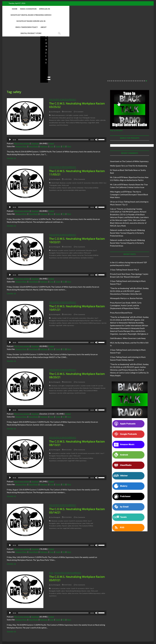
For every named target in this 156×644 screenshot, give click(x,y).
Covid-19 (80, 165)
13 (130, 63)
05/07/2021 (67, 567)
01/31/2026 (130, 58)
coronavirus (56, 435)
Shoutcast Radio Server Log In (115, 9)
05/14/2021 (67, 499)
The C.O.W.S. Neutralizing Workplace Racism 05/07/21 (77, 560)
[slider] (53, 121)
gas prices (70, 100)
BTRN (49, 40)
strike (74, 170)
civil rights (69, 97)
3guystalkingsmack (89, 54)
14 (132, 63)
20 (143, 63)
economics (55, 100)
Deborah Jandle (116, 212)
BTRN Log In (49, 9)
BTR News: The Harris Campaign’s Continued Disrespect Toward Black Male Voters (129, 176)
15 (134, 63)
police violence (78, 235)
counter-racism (78, 97)
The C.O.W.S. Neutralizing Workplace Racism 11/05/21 (77, 155)
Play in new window (22, 125)
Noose (67, 102)
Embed (51, 125)
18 (139, 63)
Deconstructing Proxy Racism (106, 628)
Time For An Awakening (138, 148)
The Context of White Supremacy (63, 81)
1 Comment (79, 93)
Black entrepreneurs (58, 97)
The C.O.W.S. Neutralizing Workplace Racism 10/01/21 (77, 290)
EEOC (101, 165)
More (69, 128)
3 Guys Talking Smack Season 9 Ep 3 (124, 251)
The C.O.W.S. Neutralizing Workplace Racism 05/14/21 (77, 493)
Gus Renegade (55, 93)
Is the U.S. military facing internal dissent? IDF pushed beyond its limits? (21, 51)
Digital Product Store (90, 15)
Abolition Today (62, 628)
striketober (80, 170)
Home (19, 9)
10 (124, 63)
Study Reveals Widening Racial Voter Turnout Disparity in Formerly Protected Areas (127, 215)
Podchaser (44, 128)
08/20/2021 (67, 364)
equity (70, 370)
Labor (59, 102)
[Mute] (96, 121)
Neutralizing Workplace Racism (79, 302)
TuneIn (58, 128)
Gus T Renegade (84, 100)
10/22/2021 (67, 229)
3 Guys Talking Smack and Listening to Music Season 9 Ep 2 (96, 48)
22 (146, 63)
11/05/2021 (67, 161)
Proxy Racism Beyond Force (121, 295)
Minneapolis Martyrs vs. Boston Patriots (132, 53)
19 (141, 63)
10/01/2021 (67, 296)
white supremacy (80, 172)
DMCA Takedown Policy (57, 15)
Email (52, 128)
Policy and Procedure (77, 102)
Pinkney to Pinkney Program (44, 631)
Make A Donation (33, 9)
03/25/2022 (67, 93)
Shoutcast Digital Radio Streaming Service (78, 9)
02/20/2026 (55, 58)
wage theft (92, 104)
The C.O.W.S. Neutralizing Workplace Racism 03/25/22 (77, 87)
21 (145, 63)
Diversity (57, 370)
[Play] (10, 121)
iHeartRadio (33, 128)
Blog (7, 44)
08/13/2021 (67, 432)
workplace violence (87, 240)
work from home (63, 107)
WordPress (56, 636)
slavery (74, 237)
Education (63, 100)
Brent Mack (55, 165)
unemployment (62, 442)
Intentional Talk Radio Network (128, 628)
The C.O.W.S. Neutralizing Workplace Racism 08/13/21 (77, 425)
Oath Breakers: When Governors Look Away (128, 320)
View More (10, 61)
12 (128, 63)
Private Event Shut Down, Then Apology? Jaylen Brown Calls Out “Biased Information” (58, 49)
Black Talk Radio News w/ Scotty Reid (19, 42)
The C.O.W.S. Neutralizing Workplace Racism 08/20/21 (77, 357)
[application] (57, 121)
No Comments (30, 58)
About (74, 15)
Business (63, 165)
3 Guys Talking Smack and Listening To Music (40, 628)
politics (87, 102)
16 (135, 63)
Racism (93, 102)
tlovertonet (115, 143)
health (58, 573)
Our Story (59, 631)
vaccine (60, 172)
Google (76, 100)
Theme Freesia (47, 636)
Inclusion (60, 372)
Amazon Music (21, 128)
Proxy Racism (128, 47)
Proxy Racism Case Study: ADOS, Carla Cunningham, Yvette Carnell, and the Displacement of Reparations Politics (126, 287)
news (63, 102)
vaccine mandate (68, 172)
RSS (64, 128)
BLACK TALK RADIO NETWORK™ (20, 636)
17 (137, 63)
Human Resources (62, 235)
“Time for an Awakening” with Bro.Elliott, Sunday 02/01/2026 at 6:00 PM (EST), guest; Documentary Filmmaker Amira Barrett (129, 273)
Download (35, 125)
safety (98, 102)
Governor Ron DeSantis (81, 370)
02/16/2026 (103, 54)
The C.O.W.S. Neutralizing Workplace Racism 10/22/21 (77, 222)
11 (126, 63)
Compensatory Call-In (73, 367)
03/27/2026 (17, 58)
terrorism (62, 104)
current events (80, 232)
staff (8, 58)
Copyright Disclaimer (115, 631)
